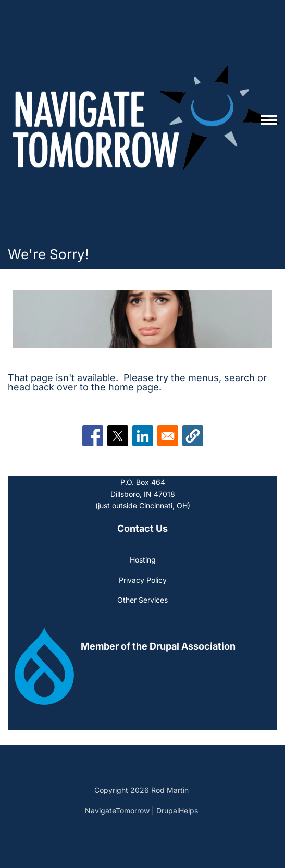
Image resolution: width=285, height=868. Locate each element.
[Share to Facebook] (93, 436)
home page (134, 387)
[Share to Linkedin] (143, 436)
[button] (193, 436)
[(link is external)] (159, 646)
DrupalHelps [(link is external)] (178, 810)
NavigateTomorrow (117, 810)
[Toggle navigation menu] (269, 120)
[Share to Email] (168, 436)
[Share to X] (118, 436)
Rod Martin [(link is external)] (171, 790)
